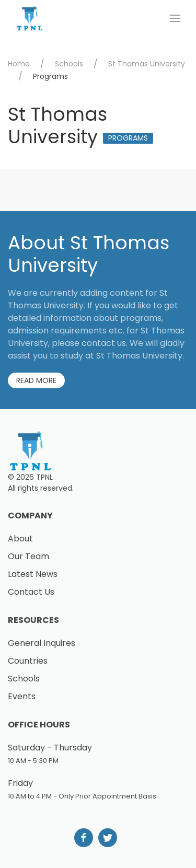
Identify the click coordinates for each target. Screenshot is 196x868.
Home (19, 64)
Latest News (33, 574)
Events (22, 696)
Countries (28, 661)
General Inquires (42, 643)
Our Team (28, 556)
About (20, 539)
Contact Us (31, 592)
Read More (36, 380)
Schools (69, 64)
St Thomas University (147, 64)
